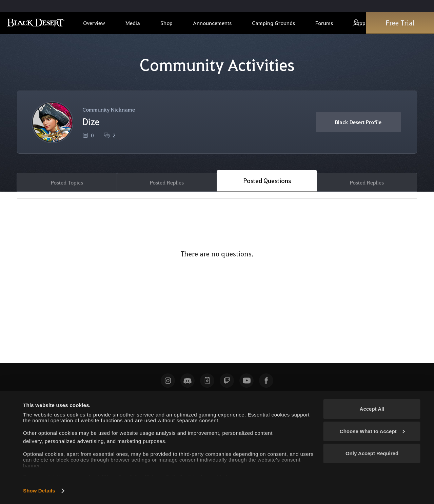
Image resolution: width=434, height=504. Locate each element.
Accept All (372, 409)
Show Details (39, 491)
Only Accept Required (372, 453)
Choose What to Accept (372, 431)
